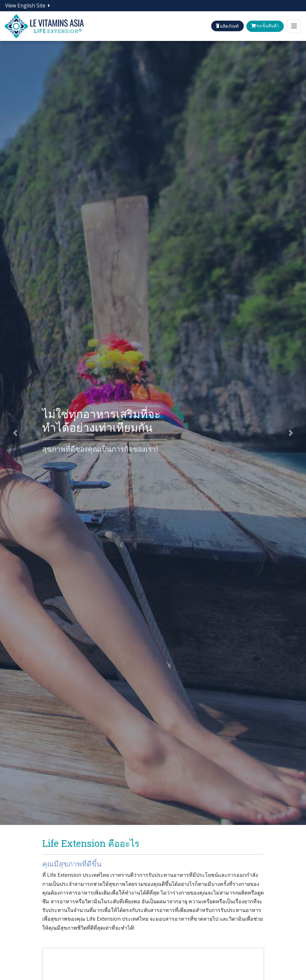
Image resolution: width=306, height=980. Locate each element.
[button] (15, 433)
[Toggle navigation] (294, 26)
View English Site (28, 5)
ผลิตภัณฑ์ (222, 26)
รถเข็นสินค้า (263, 26)
